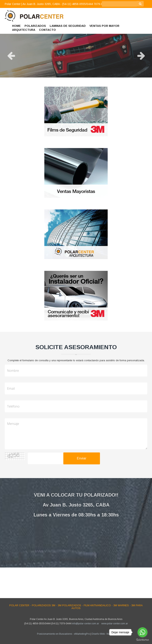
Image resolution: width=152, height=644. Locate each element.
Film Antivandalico (97, 605)
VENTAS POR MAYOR (104, 26)
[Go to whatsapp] (142, 632)
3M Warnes (121, 605)
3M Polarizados (69, 605)
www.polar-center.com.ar (115, 624)
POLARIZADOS (35, 26)
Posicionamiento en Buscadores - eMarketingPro (63, 634)
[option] (76, 56)
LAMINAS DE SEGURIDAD (68, 26)
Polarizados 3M (44, 605)
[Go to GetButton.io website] (142, 640)
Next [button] (141, 56)
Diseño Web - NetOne (103, 634)
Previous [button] (11, 56)
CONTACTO (47, 30)
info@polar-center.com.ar (85, 624)
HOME (16, 26)
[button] (144, 10)
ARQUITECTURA (24, 30)
